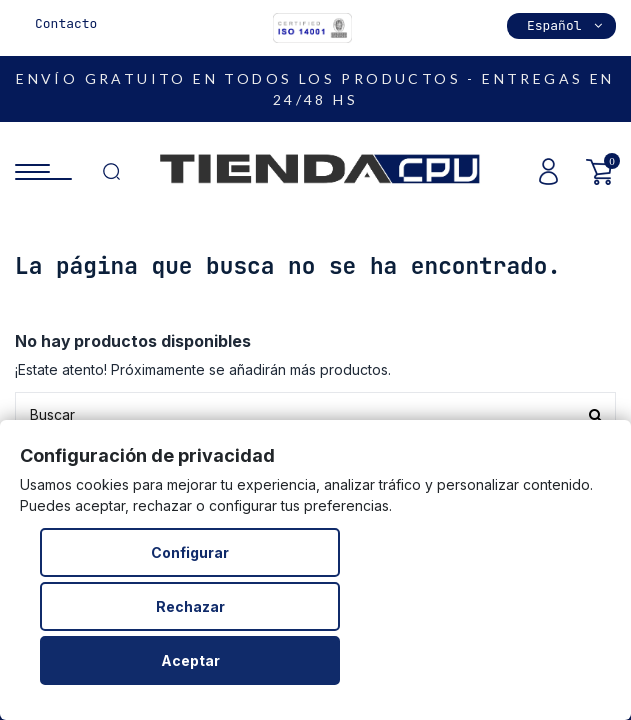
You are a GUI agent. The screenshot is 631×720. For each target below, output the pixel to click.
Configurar (190, 552)
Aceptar (190, 660)
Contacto (66, 23)
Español (566, 25)
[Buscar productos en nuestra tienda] (315, 414)
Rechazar (190, 606)
